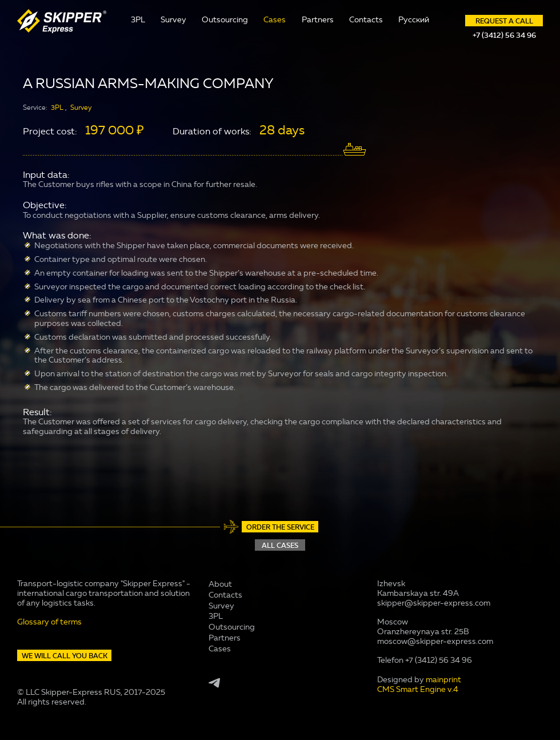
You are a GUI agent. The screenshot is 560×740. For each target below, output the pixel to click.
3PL (138, 20)
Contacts (366, 20)
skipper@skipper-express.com (434, 603)
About (220, 584)
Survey (173, 20)
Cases (275, 20)
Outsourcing (225, 20)
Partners (318, 20)
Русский (414, 20)
